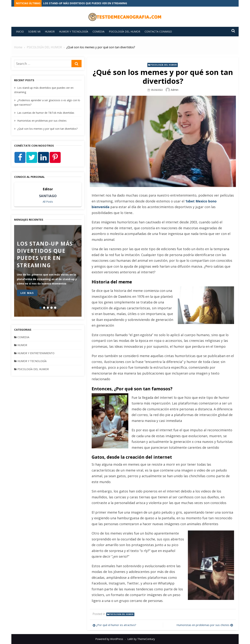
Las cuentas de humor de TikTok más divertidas (46, 113)
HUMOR (50, 32)
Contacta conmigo (158, 32)
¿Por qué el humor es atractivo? (116, 625)
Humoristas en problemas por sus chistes (203, 625)
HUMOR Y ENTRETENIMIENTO (36, 353)
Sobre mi (34, 32)
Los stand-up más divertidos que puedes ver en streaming (85, 3)
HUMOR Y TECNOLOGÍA (74, 32)
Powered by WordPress (109, 639)
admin (175, 90)
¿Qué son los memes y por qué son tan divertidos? (47, 129)
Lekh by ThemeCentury (141, 639)
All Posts (48, 202)
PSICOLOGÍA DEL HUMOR (125, 32)
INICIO (20, 32)
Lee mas (27, 293)
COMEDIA (99, 32)
